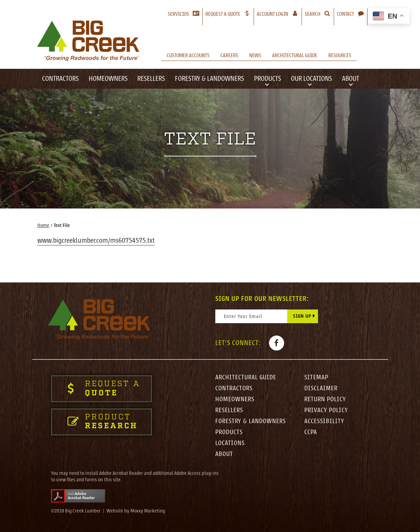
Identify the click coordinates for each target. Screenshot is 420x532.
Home (43, 225)
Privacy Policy (326, 410)
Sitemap (316, 377)
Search (313, 14)
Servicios (178, 14)
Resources (340, 55)
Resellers (151, 79)
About (351, 79)
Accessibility (324, 421)
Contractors (60, 79)
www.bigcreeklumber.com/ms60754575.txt (96, 240)
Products (268, 79)
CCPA (311, 432)
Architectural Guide (295, 55)
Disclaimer (321, 388)
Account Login (279, 14)
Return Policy (325, 399)
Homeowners (108, 79)
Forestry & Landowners (209, 79)
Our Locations (311, 79)
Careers (229, 55)
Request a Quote (223, 14)
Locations (230, 443)
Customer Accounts (188, 55)
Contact (345, 14)
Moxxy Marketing (148, 511)
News (255, 55)
